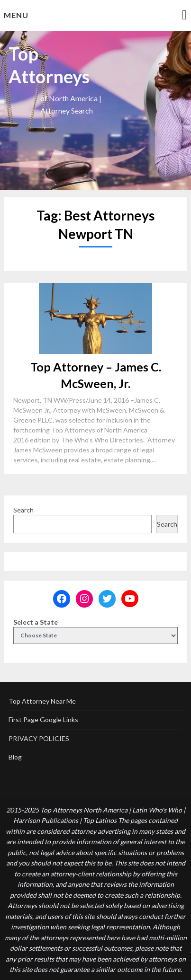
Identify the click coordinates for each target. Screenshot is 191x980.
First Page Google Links (43, 720)
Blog (15, 757)
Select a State (36, 622)
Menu (16, 15)
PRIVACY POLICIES (39, 738)
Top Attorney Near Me (42, 701)
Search (23, 510)
